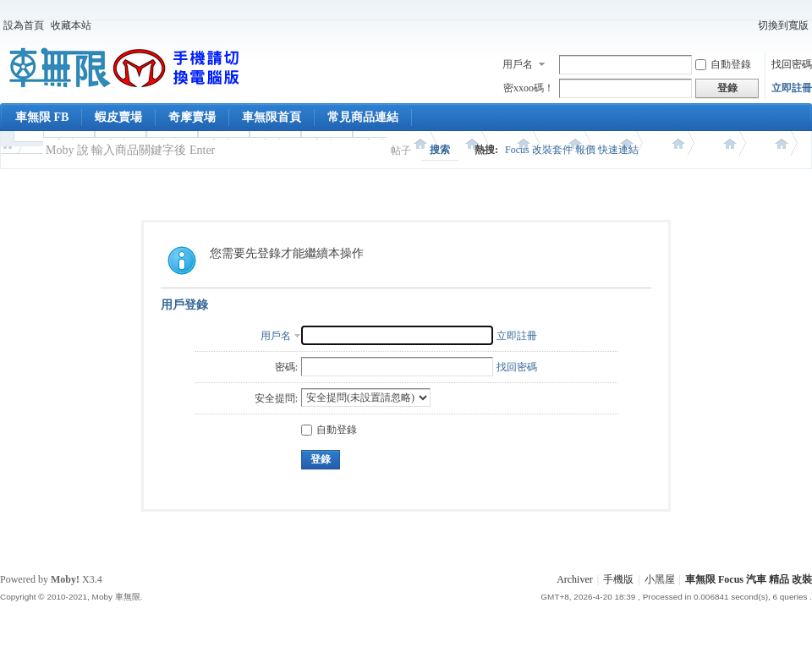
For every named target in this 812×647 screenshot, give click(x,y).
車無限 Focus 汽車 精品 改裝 (749, 579)
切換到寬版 (783, 25)
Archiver (575, 579)
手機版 (618, 579)
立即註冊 (792, 88)
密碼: (286, 367)
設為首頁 (24, 25)
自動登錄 (723, 64)
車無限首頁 (272, 117)
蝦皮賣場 (118, 117)
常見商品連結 (363, 117)
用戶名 (518, 64)
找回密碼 (792, 64)
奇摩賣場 (192, 117)
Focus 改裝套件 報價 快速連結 (572, 150)
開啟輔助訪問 (747, 25)
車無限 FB (42, 117)
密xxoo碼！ (529, 88)
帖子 (401, 151)
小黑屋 (660, 579)
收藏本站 (71, 25)
